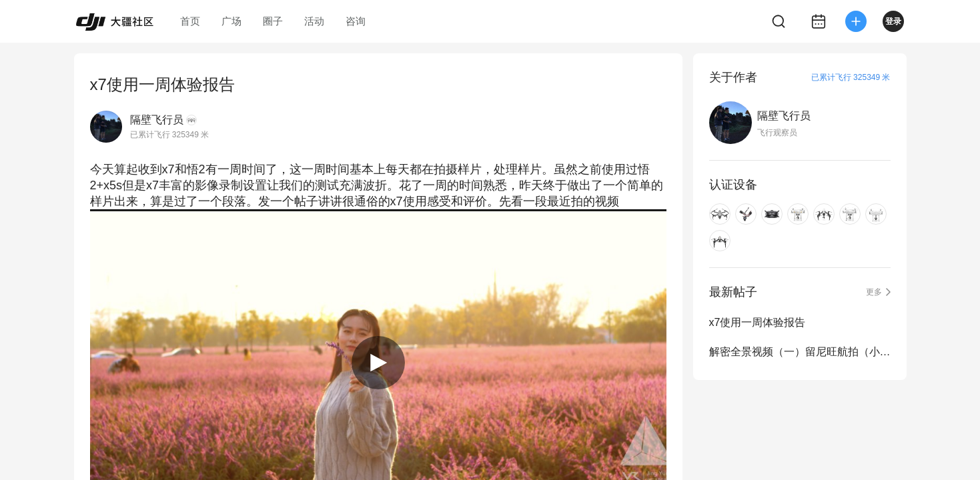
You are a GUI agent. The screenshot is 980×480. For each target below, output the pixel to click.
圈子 (273, 21)
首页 (190, 21)
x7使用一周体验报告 (758, 322)
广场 (231, 21)
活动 (314, 21)
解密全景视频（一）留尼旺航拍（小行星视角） (800, 352)
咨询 (356, 21)
